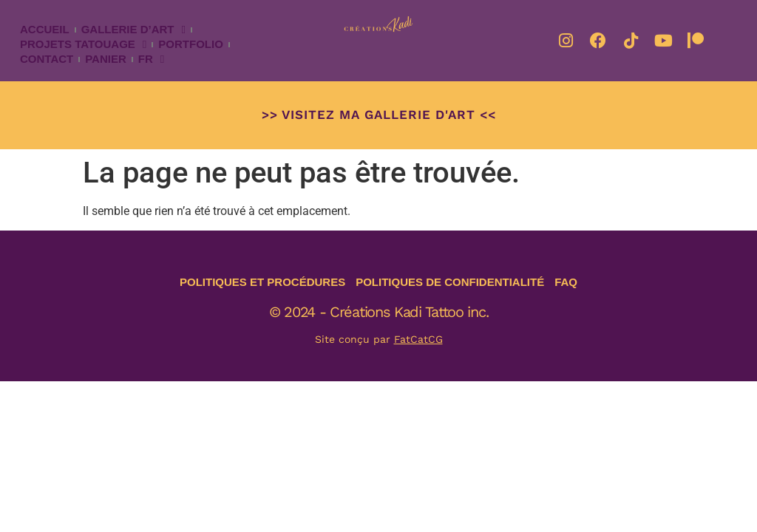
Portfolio (191, 44)
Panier (106, 59)
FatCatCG (418, 339)
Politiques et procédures (262, 282)
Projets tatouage (83, 44)
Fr (151, 59)
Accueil (45, 29)
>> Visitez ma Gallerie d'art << (379, 115)
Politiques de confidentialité (450, 282)
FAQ (566, 282)
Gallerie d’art (133, 30)
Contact (47, 59)
